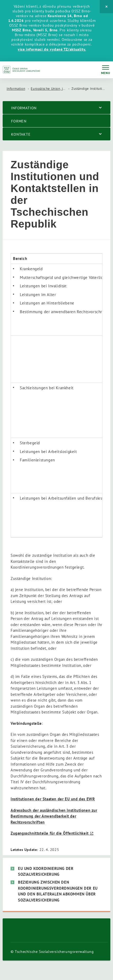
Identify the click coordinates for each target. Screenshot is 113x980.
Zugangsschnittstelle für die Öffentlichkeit (50, 833)
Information (16, 89)
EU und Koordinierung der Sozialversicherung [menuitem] (46, 871)
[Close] (106, 7)
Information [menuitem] (24, 108)
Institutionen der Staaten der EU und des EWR (53, 799)
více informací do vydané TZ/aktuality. (52, 49)
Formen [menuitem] (19, 121)
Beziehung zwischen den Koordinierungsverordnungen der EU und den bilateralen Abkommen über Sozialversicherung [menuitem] (58, 891)
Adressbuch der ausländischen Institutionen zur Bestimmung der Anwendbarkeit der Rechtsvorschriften (54, 816)
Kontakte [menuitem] (21, 134)
